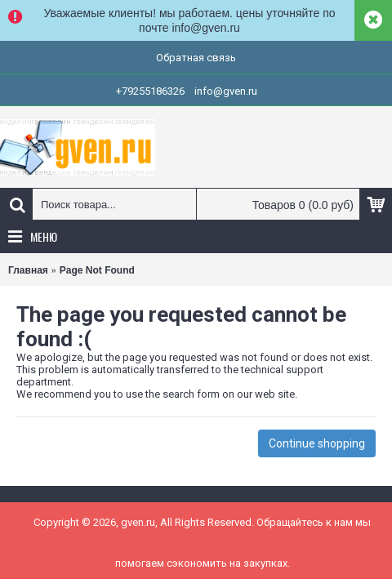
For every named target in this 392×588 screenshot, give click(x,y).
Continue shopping (317, 443)
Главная (28, 270)
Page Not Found (97, 270)
